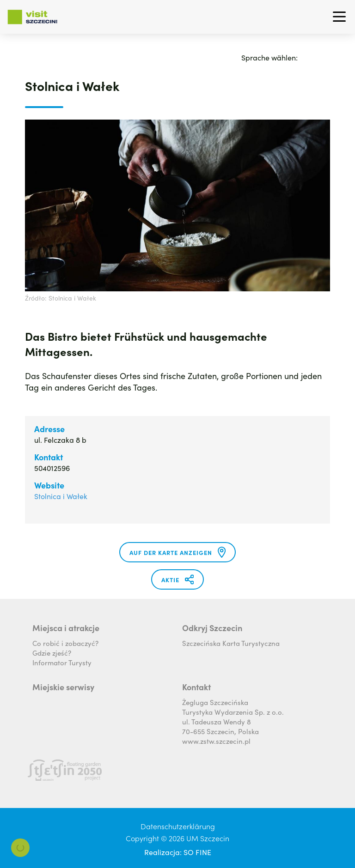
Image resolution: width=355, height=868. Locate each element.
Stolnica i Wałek (61, 496)
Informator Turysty (62, 662)
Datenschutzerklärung (178, 826)
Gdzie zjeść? (52, 653)
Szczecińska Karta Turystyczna (231, 643)
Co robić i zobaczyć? (65, 643)
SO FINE (197, 852)
